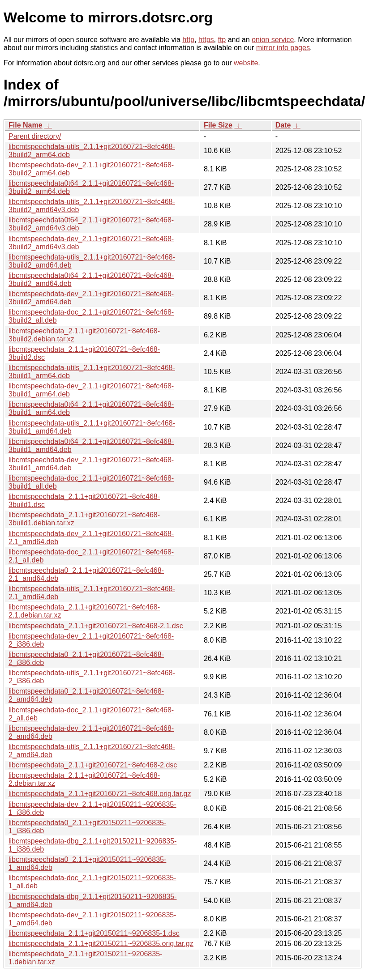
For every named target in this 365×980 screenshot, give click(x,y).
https (206, 40)
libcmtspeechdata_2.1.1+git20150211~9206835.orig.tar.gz (101, 944)
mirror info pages (283, 48)
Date (283, 125)
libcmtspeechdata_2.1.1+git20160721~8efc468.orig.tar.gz (100, 794)
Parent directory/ (35, 136)
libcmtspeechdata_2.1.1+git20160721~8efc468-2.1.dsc (96, 626)
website (246, 63)
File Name (26, 125)
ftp (222, 40)
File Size (218, 125)
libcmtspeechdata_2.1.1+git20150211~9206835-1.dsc (94, 933)
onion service (273, 40)
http (188, 40)
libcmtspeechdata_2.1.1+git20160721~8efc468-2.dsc (93, 765)
